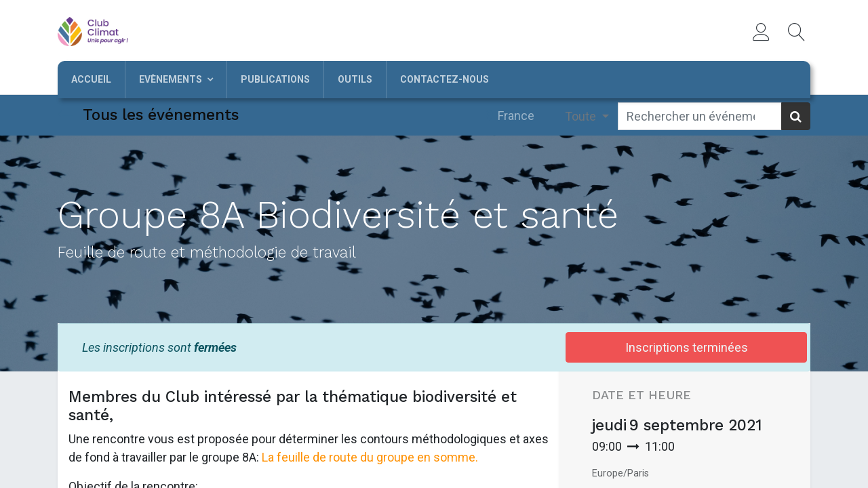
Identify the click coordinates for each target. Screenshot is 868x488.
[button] (797, 32)
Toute (582, 116)
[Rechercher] (796, 116)
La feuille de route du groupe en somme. (370, 457)
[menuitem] (91, 80)
